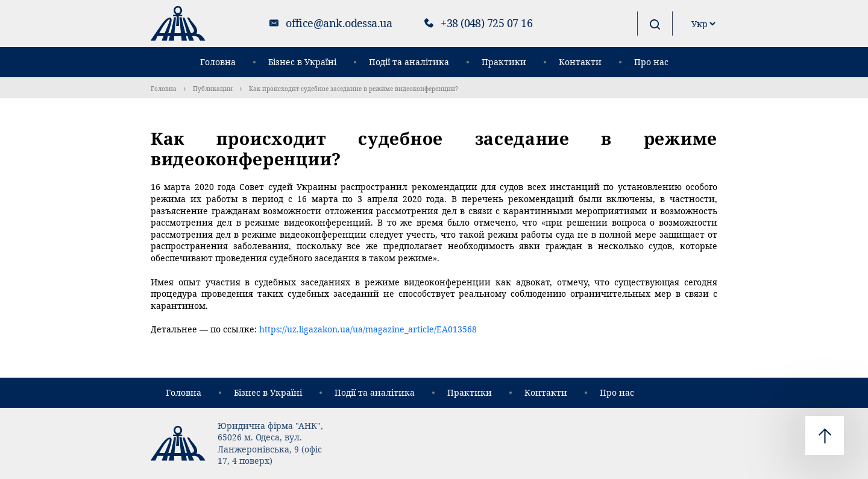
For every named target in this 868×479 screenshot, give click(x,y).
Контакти (580, 62)
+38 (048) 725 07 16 (486, 23)
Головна (218, 62)
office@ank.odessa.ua (339, 23)
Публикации (213, 89)
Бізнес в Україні (302, 62)
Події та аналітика (409, 62)
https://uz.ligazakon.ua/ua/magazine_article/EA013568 (368, 329)
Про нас (651, 62)
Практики (504, 62)
